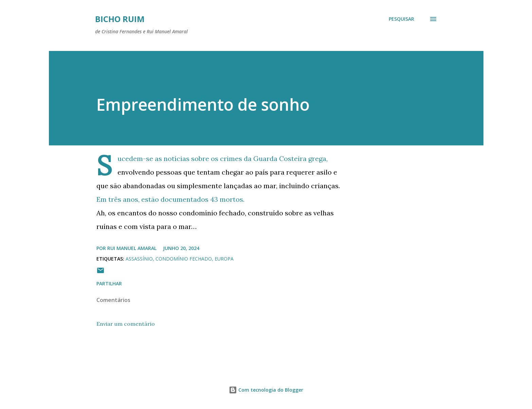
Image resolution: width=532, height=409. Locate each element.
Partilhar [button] (109, 283)
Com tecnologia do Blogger (266, 390)
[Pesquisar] (401, 19)
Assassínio (139, 259)
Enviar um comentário (126, 324)
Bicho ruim (120, 19)
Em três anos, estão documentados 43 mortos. (170, 199)
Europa (224, 259)
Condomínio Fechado (184, 259)
